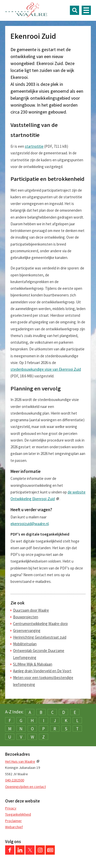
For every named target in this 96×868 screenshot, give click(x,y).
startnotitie (34, 146)
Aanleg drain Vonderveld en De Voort (42, 671)
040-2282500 (15, 780)
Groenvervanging (27, 631)
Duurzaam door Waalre (31, 610)
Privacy (11, 808)
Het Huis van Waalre (20, 761)
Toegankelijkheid (18, 814)
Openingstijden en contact (25, 787)
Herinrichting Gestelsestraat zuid (40, 637)
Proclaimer (13, 821)
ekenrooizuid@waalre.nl (30, 524)
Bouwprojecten (26, 617)
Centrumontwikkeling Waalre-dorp (40, 624)
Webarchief (14, 827)
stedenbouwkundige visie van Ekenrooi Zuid (46, 369)
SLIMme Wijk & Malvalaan (33, 664)
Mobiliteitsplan (25, 644)
